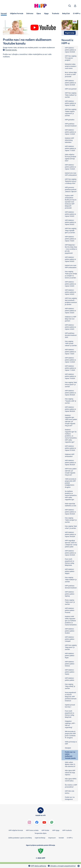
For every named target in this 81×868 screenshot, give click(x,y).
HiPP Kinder (45, 830)
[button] (70, 6)
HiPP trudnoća (67, 830)
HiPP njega (56, 830)
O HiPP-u (70, 838)
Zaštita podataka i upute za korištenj (20, 838)
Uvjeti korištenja (40, 838)
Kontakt (61, 838)
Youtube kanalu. (11, 50)
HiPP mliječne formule (16, 830)
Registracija (70, 33)
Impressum (52, 838)
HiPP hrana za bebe (32, 830)
